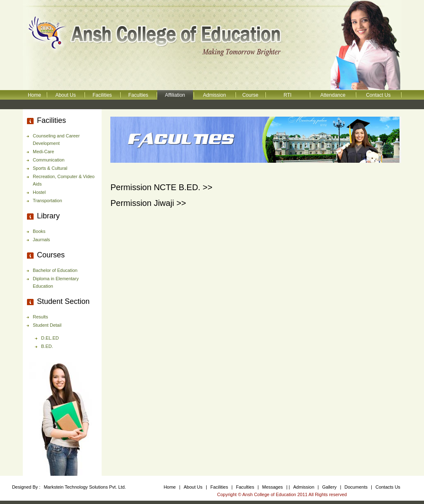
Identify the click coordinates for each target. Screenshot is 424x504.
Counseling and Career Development (56, 139)
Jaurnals (41, 240)
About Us (65, 95)
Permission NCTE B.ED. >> (161, 187)
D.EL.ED (50, 338)
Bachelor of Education (55, 270)
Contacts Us (388, 487)
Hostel (39, 192)
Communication (49, 160)
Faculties (138, 95)
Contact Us (378, 95)
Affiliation (175, 95)
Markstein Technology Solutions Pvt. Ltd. (85, 487)
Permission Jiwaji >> (148, 203)
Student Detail (47, 325)
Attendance (333, 95)
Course (250, 95)
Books (39, 231)
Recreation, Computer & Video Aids (64, 180)
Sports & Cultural (50, 168)
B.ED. (47, 346)
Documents (356, 487)
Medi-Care (43, 152)
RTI (287, 95)
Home (34, 95)
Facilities (102, 95)
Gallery (330, 487)
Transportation (48, 201)
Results (40, 317)
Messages (273, 487)
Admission (214, 95)
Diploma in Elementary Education (56, 282)
